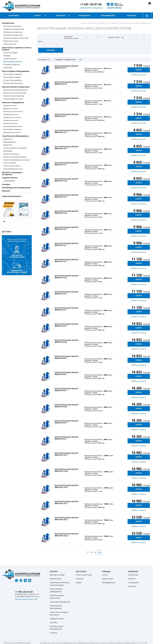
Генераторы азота (10, 59)
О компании (14, 16)
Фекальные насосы (10, 123)
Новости (132, 579)
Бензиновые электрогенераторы (15, 90)
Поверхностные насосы (12, 118)
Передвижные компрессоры (14, 29)
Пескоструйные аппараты (13, 74)
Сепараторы (8, 68)
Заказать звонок (114, 8)
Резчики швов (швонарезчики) (15, 157)
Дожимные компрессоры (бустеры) (16, 38)
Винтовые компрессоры (12, 26)
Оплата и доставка (84, 575)
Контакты (131, 16)
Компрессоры (8, 23)
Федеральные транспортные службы (17, 268)
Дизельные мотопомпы (12, 132)
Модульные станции (11, 41)
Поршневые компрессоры (13, 32)
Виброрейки (8, 151)
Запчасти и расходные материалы (12, 174)
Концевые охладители (12, 65)
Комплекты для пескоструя (13, 83)
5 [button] (24, 221)
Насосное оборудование (13, 103)
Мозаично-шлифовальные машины (17, 160)
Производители (108, 16)
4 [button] (19, 221)
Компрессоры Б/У (10, 44)
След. (99, 552)
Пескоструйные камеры (12, 77)
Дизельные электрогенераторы (15, 93)
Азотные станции (57, 575)
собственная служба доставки (17, 252)
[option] (9, 209)
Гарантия (80, 579)
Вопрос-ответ (108, 579)
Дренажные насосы (11, 109)
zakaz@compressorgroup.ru (92, 8)
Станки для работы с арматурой (15, 148)
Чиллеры (6, 184)
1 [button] (4, 221)
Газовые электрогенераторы (14, 96)
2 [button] (9, 221)
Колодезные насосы (11, 115)
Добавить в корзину (139, 75)
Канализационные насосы (13, 112)
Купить (139, 70)
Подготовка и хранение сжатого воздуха (17, 49)
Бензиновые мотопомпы (12, 129)
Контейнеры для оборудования (16, 188)
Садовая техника (10, 178)
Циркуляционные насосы (13, 126)
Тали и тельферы (10, 163)
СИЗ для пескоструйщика (13, 80)
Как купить (61, 16)
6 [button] (29, 221)
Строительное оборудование (15, 136)
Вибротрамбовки (10, 142)
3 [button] (14, 221)
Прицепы (6, 191)
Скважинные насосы (11, 120)
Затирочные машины (11, 154)
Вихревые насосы (10, 106)
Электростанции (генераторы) (16, 87)
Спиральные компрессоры (13, 35)
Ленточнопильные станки (13, 169)
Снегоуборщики (9, 181)
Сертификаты (84, 16)
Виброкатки (8, 145)
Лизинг (79, 583)
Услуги (37, 16)
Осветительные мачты (12, 166)
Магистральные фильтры (13, 62)
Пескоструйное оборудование (16, 71)
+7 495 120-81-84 (91, 4)
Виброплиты (8, 139)
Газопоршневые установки (13, 99)
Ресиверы (7, 56)
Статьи (105, 575)
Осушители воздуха (11, 53)
